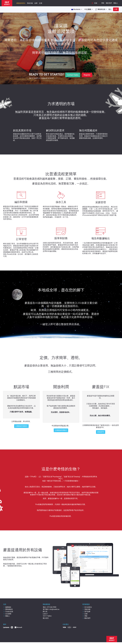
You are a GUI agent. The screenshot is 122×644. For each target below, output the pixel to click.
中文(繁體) (88, 9)
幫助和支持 (100, 9)
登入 (110, 9)
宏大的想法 (87, 607)
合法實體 (7, 614)
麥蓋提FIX (101, 432)
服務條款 (7, 607)
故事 (36, 3)
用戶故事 (86, 612)
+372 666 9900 (51, 607)
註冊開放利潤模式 (61, 430)
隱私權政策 (8, 609)
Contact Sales (73, 75)
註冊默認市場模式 (21, 426)
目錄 (94, 3)
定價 (41, 3)
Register (87, 75)
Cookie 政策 (8, 612)
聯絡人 (116, 3)
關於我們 (109, 3)
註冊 (116, 9)
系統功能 (30, 3)
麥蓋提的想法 (21, 3)
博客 (103, 3)
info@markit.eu (54, 609)
